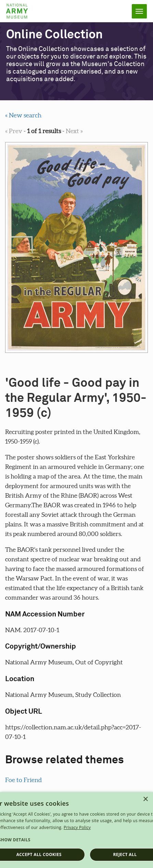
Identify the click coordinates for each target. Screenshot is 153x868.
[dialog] (76, 830)
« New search (23, 115)
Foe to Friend (23, 780)
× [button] (145, 799)
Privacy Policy (77, 827)
